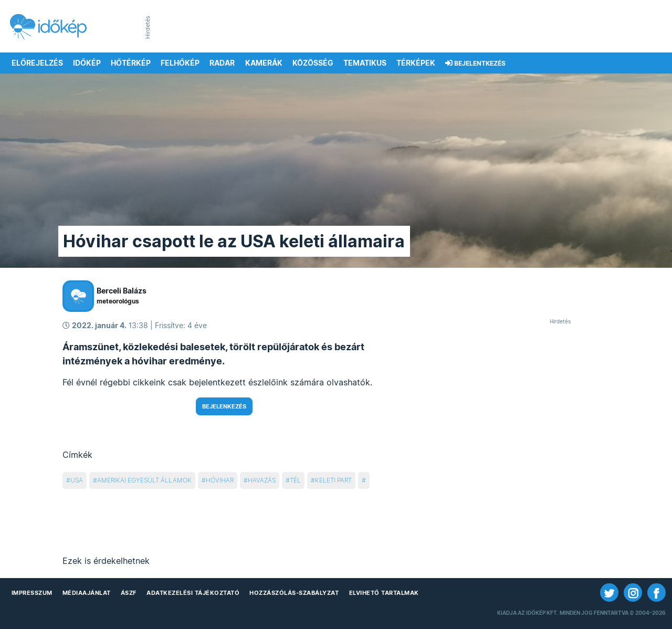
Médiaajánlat (87, 593)
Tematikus (365, 63)
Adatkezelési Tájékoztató (193, 593)
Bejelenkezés (224, 406)
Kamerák (264, 63)
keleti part (333, 480)
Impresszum (32, 593)
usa (77, 480)
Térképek (416, 63)
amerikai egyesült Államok (144, 480)
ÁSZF (129, 593)
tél (295, 480)
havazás (262, 480)
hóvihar (220, 480)
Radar (222, 63)
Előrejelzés (37, 63)
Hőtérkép (131, 63)
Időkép (87, 63)
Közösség (313, 63)
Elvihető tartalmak (384, 593)
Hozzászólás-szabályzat (294, 593)
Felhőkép (180, 63)
